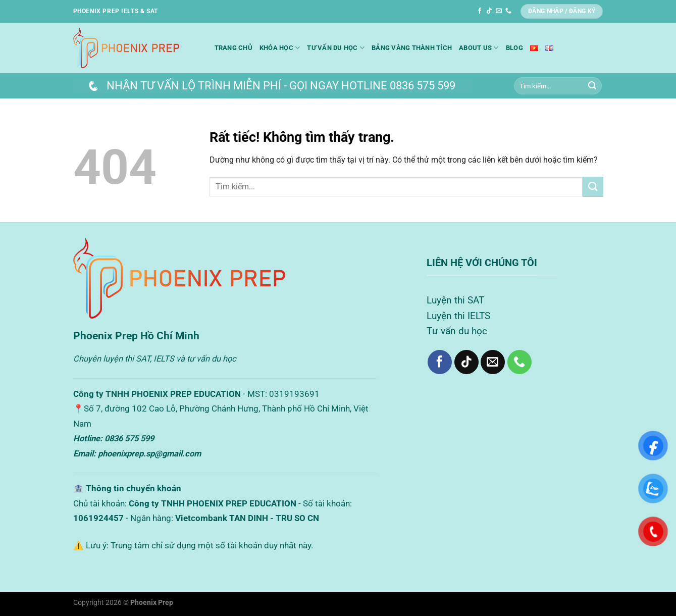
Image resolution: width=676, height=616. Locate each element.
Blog (514, 48)
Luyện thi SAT (455, 300)
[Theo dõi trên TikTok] (489, 11)
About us (479, 48)
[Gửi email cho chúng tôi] (499, 11)
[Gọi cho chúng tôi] (508, 11)
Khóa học (280, 48)
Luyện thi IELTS (458, 316)
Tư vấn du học (336, 48)
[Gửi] (592, 86)
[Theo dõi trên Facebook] (480, 11)
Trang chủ (233, 48)
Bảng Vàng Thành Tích (412, 48)
